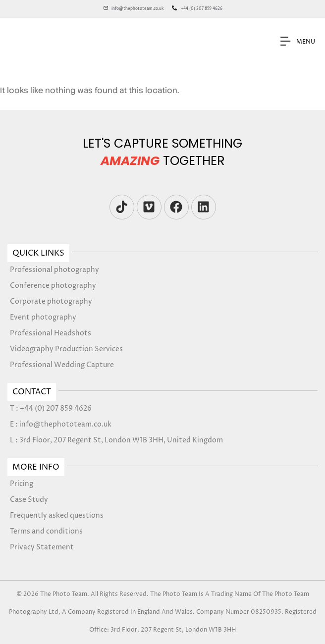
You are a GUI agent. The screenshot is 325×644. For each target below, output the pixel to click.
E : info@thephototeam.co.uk (61, 424)
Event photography (43, 317)
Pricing (22, 484)
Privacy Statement (42, 547)
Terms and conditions (46, 531)
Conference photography (53, 286)
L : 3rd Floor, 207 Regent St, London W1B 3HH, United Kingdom (116, 440)
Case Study (29, 500)
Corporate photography (51, 301)
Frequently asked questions (57, 515)
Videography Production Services (66, 349)
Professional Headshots (51, 333)
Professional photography (54, 270)
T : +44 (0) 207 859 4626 (51, 408)
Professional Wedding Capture (62, 365)
